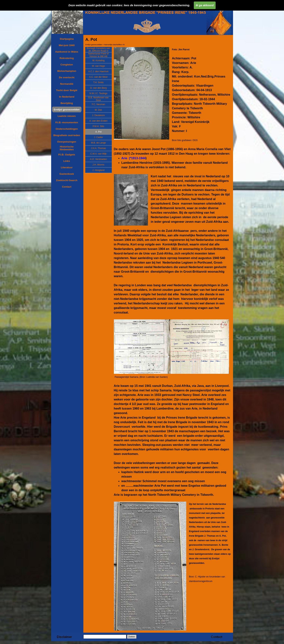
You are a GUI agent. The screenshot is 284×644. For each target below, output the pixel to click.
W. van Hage (98, 66)
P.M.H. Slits (98, 126)
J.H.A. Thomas (98, 148)
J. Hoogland (98, 170)
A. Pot (98, 132)
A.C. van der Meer (98, 77)
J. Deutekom (98, 115)
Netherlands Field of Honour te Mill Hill (98, 55)
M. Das (98, 110)
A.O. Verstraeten (98, 159)
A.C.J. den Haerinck (98, 71)
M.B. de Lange (98, 143)
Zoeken (132, 637)
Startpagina (67, 39)
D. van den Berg (98, 88)
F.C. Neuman (98, 104)
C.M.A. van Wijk (98, 154)
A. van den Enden (98, 121)
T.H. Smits (98, 82)
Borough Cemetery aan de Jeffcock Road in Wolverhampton (98, 51)
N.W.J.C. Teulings (98, 93)
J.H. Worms (98, 165)
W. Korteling (98, 61)
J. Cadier (98, 137)
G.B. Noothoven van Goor (98, 99)
